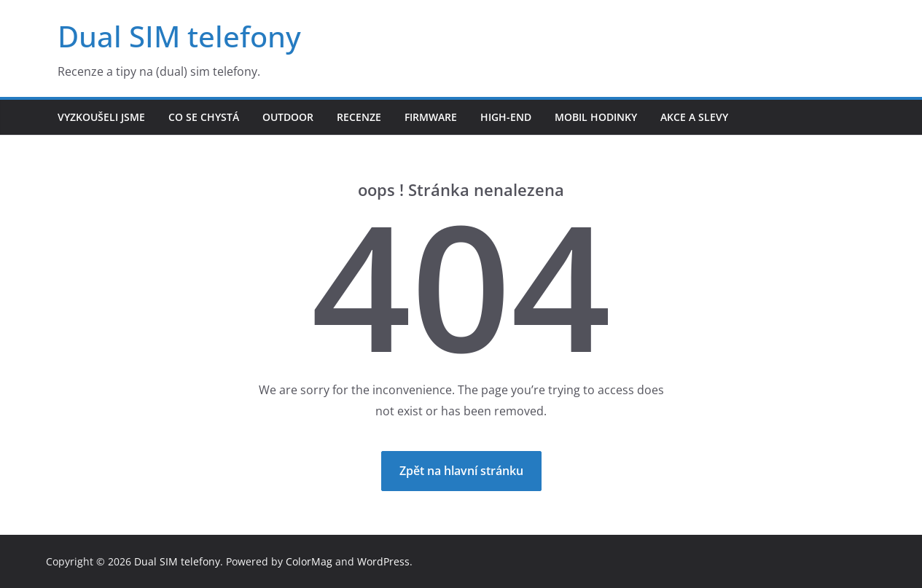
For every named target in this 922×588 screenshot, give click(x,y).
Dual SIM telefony (179, 36)
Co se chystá (204, 117)
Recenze (359, 117)
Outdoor (288, 117)
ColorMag (309, 561)
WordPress (383, 561)
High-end (506, 117)
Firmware (431, 117)
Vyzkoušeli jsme (101, 117)
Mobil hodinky (596, 117)
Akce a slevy (694, 117)
